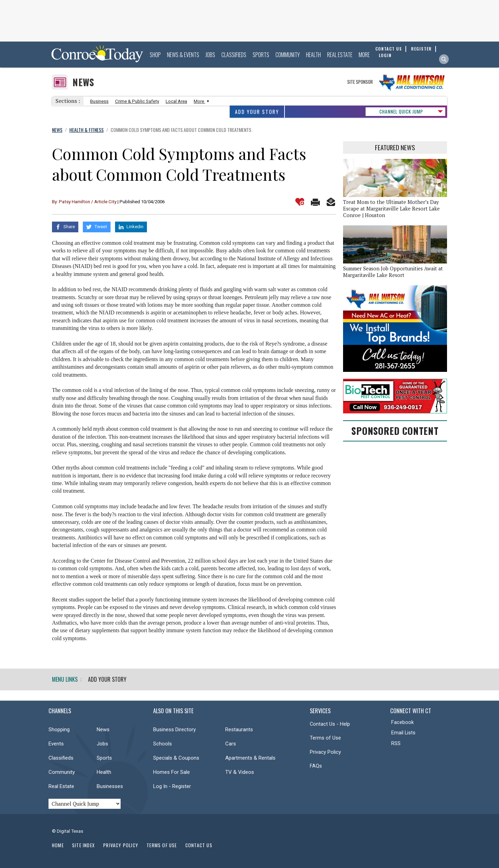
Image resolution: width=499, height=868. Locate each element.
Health (313, 55)
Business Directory (174, 730)
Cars (231, 744)
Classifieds (234, 55)
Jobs (210, 55)
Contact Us (199, 845)
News (83, 82)
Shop (155, 55)
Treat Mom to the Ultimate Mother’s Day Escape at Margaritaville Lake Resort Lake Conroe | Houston (391, 209)
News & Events (183, 55)
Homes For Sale (172, 772)
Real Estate (340, 55)
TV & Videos (240, 772)
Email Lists (403, 733)
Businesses (110, 786)
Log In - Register (172, 786)
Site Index (84, 845)
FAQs (316, 766)
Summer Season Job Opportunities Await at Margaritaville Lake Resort (393, 272)
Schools (163, 744)
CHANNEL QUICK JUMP (401, 111)
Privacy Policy (325, 752)
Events (56, 744)
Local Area (176, 101)
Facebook (402, 722)
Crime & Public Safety (137, 101)
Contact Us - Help (330, 724)
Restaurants (239, 730)
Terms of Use (325, 738)
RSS (396, 743)
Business (99, 101)
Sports (261, 55)
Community (288, 55)
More (364, 55)
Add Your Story (257, 112)
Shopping (59, 730)
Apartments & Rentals (250, 758)
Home (58, 845)
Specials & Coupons (176, 758)
